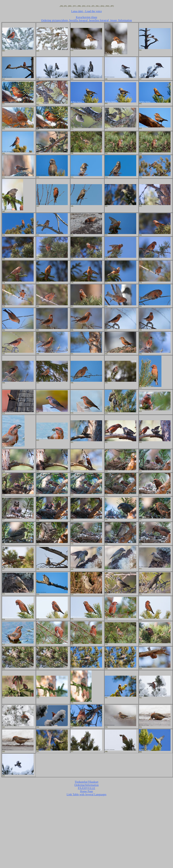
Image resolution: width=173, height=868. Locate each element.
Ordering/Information (87, 785)
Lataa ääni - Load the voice (87, 11)
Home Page (86, 791)
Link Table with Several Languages (87, 794)
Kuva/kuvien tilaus (86, 17)
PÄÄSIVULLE (87, 788)
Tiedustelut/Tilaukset (87, 782)
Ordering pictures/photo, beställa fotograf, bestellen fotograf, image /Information (86, 20)
